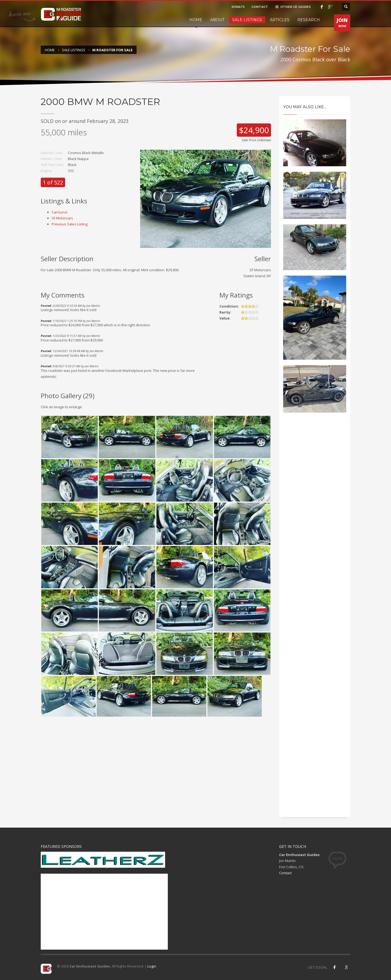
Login (152, 966)
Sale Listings (247, 20)
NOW (342, 24)
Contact (285, 873)
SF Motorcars (62, 218)
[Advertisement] (315, 509)
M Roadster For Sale (112, 50)
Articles (280, 20)
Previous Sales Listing (70, 224)
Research (309, 20)
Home (196, 20)
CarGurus (60, 212)
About (217, 20)
